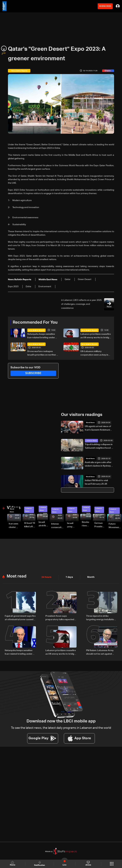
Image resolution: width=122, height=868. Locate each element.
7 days (68, 577)
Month (90, 577)
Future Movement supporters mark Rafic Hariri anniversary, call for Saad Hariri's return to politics (115, 526)
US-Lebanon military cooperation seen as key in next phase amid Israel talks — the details (96, 353)
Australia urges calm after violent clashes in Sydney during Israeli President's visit (98, 464)
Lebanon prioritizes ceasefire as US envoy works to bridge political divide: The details (96, 336)
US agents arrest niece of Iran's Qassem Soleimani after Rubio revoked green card (99, 428)
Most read (17, 576)
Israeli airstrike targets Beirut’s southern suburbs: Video (43, 524)
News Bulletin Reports (36, 330)
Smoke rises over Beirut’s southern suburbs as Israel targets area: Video (86, 524)
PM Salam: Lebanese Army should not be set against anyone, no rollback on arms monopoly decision (101, 652)
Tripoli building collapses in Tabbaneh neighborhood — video (99, 446)
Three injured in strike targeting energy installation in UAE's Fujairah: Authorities (101, 618)
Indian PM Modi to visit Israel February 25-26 (96, 482)
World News (90, 423)
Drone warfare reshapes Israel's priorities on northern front (42, 353)
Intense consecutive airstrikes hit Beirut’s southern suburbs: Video (58, 526)
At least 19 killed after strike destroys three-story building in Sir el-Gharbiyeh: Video (30, 525)
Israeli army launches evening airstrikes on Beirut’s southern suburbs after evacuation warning (73, 525)
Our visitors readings (82, 415)
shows (88, 864)
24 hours (46, 577)
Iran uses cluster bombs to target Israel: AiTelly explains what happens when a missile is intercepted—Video (15, 526)
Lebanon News (91, 441)
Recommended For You (35, 323)
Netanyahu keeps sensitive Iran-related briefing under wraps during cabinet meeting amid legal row (43, 336)
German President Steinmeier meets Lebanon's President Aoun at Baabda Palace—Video (100, 525)
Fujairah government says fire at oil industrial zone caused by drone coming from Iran (20, 618)
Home (13, 864)
